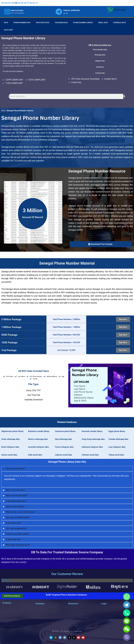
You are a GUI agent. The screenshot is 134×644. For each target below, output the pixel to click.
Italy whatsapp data (63, 439)
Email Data (103, 23)
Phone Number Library (83, 23)
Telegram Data (61, 23)
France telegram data (64, 447)
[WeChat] (127, 629)
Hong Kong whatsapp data (93, 439)
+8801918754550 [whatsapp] (17, 11)
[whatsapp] (7, 12)
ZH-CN (4, 3)
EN (16, 3)
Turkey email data (116, 455)
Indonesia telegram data (92, 447)
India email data (35, 455)
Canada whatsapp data (118, 439)
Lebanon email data (63, 455)
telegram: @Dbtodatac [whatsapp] (72, 10)
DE (22, 3)
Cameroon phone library (65, 431)
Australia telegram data (38, 447)
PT (28, 3)
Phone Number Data (22, 23)
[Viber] (127, 637)
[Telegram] (127, 605)
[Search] (124, 96)
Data (6, 23)
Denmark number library (92, 431)
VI (37, 3)
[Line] (127, 621)
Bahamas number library (39, 431)
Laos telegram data (117, 447)
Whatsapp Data (43, 23)
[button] (100, 244)
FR (19, 3)
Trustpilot (6, 580)
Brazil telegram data (10, 447)
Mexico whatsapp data (38, 439)
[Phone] (127, 613)
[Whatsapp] (127, 597)
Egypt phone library (117, 431)
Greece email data (9, 455)
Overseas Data (120, 23)
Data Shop (8, 30)
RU (31, 3)
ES (34, 3)
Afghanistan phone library (12, 431)
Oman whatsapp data (10, 439)
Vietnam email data (90, 455)
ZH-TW (11, 3)
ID (25, 3)
